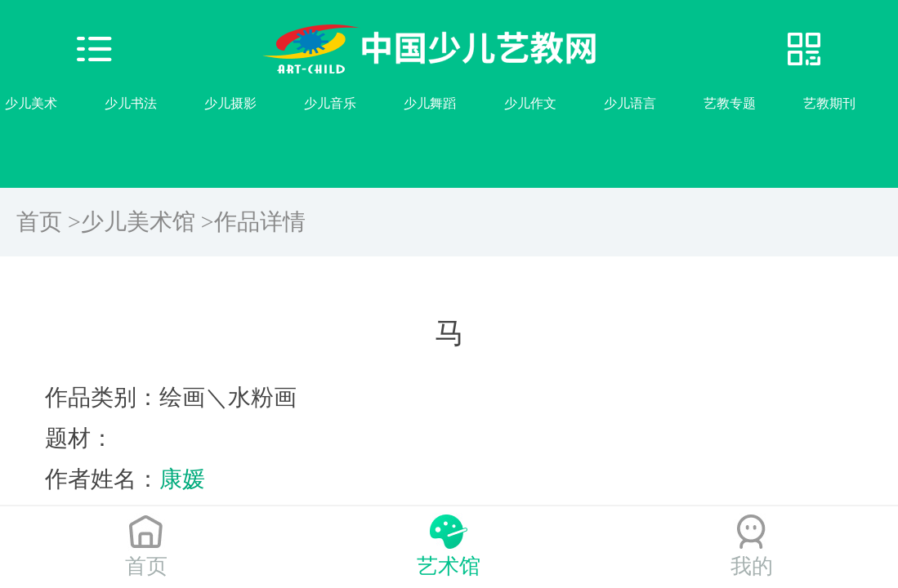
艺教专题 (730, 103)
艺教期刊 (829, 103)
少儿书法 (131, 103)
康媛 (182, 479)
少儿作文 (530, 103)
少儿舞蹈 (430, 103)
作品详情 (260, 222)
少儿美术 (31, 103)
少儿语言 (630, 103)
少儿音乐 (330, 103)
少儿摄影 (230, 103)
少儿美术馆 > (147, 222)
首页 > (49, 222)
